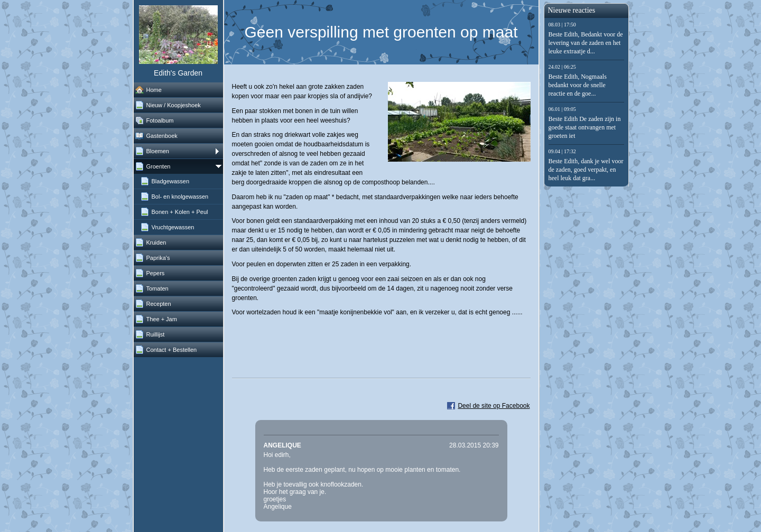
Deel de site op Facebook (494, 406)
